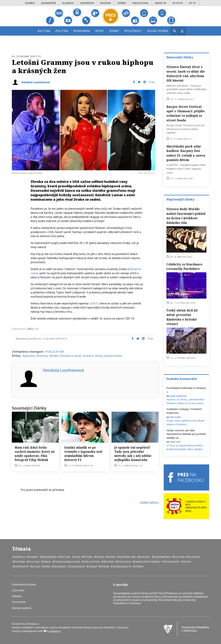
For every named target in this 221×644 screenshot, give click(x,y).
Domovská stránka (24, 585)
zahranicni (77, 566)
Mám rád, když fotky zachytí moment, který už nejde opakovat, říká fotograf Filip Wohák (35, 454)
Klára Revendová (178, 396)
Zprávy (122, 3)
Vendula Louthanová (36, 82)
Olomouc (68, 3)
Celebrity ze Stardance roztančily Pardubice (184, 266)
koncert (144, 557)
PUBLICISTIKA (55, 352)
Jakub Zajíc (175, 442)
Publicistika (140, 3)
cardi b (89, 356)
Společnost (133, 31)
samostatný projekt (147, 562)
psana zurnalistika (67, 562)
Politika (62, 31)
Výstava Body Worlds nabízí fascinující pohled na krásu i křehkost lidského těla (186, 216)
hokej (100, 557)
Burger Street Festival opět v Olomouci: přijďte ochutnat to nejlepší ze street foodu (186, 113)
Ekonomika (82, 31)
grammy (30, 356)
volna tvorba (41, 566)
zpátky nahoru (149, 502)
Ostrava (19, 562)
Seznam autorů (22, 608)
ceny (100, 356)
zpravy (139, 566)
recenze (108, 562)
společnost (172, 562)
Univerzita (87, 3)
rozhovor (124, 562)
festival (65, 557)
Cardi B (94, 303)
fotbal (88, 557)
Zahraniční (48, 3)
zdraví (92, 566)
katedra (124, 557)
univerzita (21, 566)
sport (187, 562)
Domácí (30, 3)
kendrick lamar (72, 356)
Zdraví (114, 31)
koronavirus (162, 557)
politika (34, 562)
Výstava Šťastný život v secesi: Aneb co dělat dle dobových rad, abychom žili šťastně (186, 74)
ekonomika (49, 557)
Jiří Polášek (176, 417)
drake (55, 356)
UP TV (192, 3)
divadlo (20, 557)
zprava (105, 566)
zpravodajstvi (122, 566)
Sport (100, 31)
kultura (179, 557)
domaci (33, 557)
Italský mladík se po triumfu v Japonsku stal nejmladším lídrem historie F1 (83, 454)
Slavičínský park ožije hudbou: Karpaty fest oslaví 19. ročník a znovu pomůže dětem (186, 153)
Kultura (44, 31)
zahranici (60, 566)
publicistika (114, 356)
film (77, 557)
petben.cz (56, 631)
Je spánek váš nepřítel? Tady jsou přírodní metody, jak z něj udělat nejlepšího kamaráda (133, 454)
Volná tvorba (158, 31)
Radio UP (161, 3)
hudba (111, 557)
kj (134, 557)
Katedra (105, 3)
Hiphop (43, 356)
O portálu (18, 590)
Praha (47, 562)
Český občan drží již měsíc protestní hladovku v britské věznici (182, 317)
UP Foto (178, 3)
